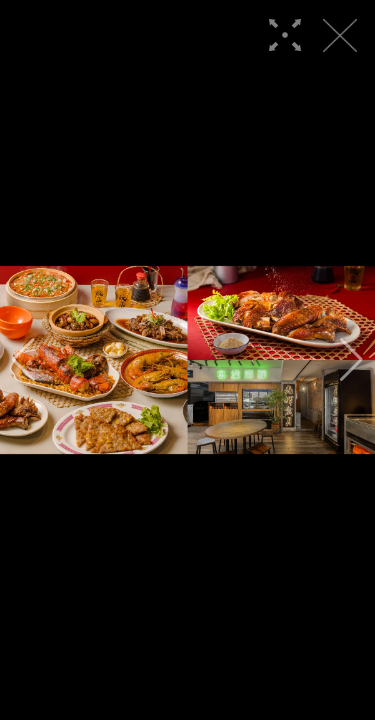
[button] (23, 360)
